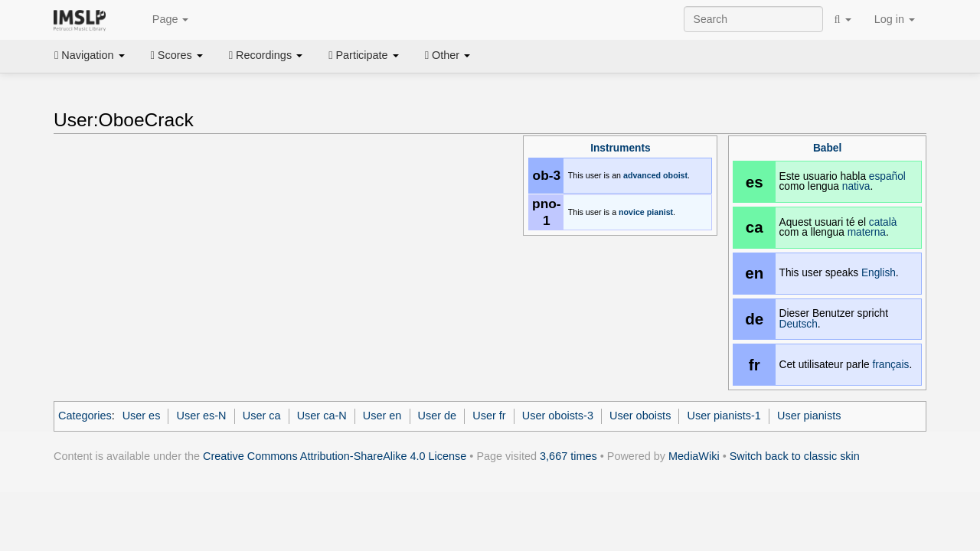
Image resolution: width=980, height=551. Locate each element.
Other (448, 55)
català (883, 222)
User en (382, 416)
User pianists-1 (724, 416)
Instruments (620, 148)
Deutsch (799, 324)
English (879, 273)
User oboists (640, 416)
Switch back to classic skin (795, 456)
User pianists (809, 416)
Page (162, 20)
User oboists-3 (558, 416)
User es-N (202, 416)
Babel (827, 148)
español (887, 176)
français (890, 365)
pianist (660, 212)
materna (867, 232)
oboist (675, 175)
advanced (642, 175)
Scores (177, 55)
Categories (85, 416)
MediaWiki (694, 456)
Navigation (90, 55)
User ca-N (322, 416)
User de (438, 416)
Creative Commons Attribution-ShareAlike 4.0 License (335, 456)
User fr (489, 416)
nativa (856, 186)
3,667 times (568, 456)
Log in (895, 19)
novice (632, 212)
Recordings (266, 55)
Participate (364, 55)
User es (142, 416)
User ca (262, 416)
